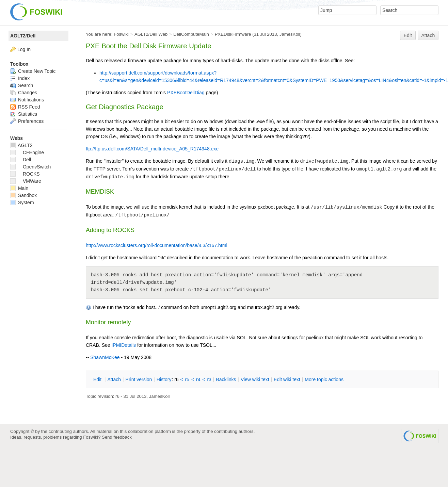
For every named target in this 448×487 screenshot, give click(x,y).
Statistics (24, 114)
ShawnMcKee (105, 357)
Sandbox (23, 195)
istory (164, 379)
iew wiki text (255, 379)
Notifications (27, 100)
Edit (408, 35)
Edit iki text (287, 379)
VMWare (26, 181)
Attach (428, 35)
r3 (209, 379)
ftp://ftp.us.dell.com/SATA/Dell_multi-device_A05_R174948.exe (152, 149)
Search (22, 85)
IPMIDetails (124, 345)
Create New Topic (33, 71)
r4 (198, 379)
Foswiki (121, 34)
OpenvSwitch (30, 167)
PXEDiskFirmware (233, 34)
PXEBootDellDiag (186, 93)
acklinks (226, 379)
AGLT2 (21, 145)
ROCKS (25, 174)
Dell (21, 160)
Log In (24, 49)
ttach (114, 379)
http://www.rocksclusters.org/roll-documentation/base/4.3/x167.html (157, 245)
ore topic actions (324, 379)
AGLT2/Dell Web (151, 34)
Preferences (27, 121)
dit (98, 379)
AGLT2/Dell (23, 36)
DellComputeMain (191, 34)
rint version (139, 379)
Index (20, 78)
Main (19, 188)
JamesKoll (290, 34)
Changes (24, 93)
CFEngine (27, 152)
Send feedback (117, 437)
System (22, 202)
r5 (187, 379)
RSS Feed (25, 107)
